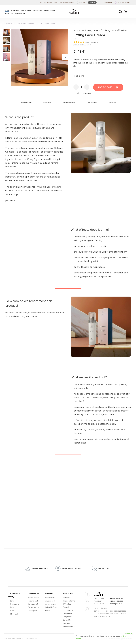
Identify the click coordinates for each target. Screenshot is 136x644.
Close (129, 634)
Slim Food (14, 614)
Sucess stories (33, 598)
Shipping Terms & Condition (69, 602)
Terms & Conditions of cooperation (68, 610)
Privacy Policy (32, 639)
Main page (8, 23)
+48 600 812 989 (116, 601)
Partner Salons (33, 607)
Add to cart (108, 87)
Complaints (67, 617)
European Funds (69, 627)
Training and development (33, 602)
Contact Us (67, 620)
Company (49, 593)
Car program (33, 611)
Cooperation (33, 593)
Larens (13, 607)
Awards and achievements (51, 602)
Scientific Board (51, 607)
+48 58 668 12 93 (116, 598)
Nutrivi (13, 611)
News (47, 611)
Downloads (67, 598)
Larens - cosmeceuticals (26, 23)
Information (68, 593)
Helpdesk (66, 623)
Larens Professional (15, 602)
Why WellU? (50, 598)
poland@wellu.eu (116, 604)
